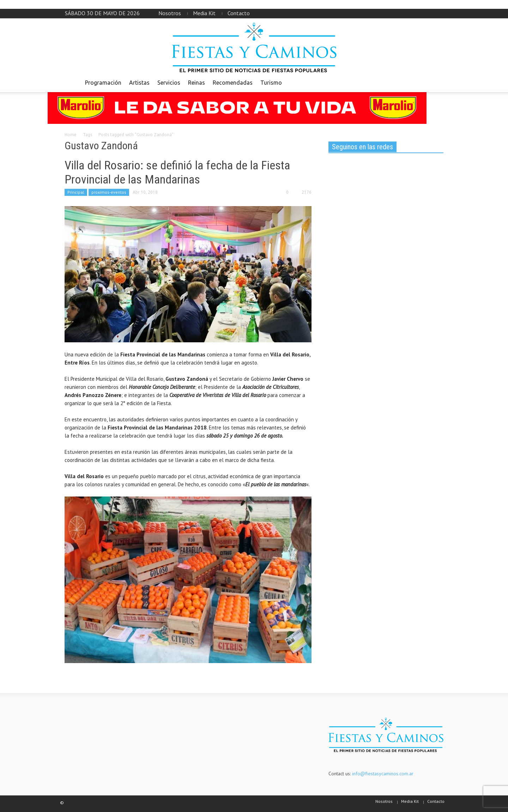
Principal (76, 192)
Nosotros (170, 13)
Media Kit (204, 13)
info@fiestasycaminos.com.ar (383, 774)
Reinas (196, 83)
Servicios (169, 83)
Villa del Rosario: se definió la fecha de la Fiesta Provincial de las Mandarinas (177, 172)
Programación (103, 83)
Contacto (239, 13)
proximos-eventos (109, 192)
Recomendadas (233, 83)
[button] (436, 82)
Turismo (271, 83)
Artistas (139, 83)
